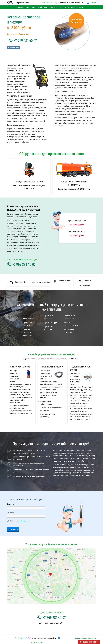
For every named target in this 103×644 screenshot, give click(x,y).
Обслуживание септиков (73, 7)
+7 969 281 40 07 (46, 3)
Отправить (13, 529)
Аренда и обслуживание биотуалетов (47, 7)
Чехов (94, 3)
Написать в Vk (14, 48)
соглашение (24, 521)
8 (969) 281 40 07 (90, 642)
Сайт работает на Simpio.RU (86, 638)
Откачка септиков (22, 7)
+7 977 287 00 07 (37, 642)
